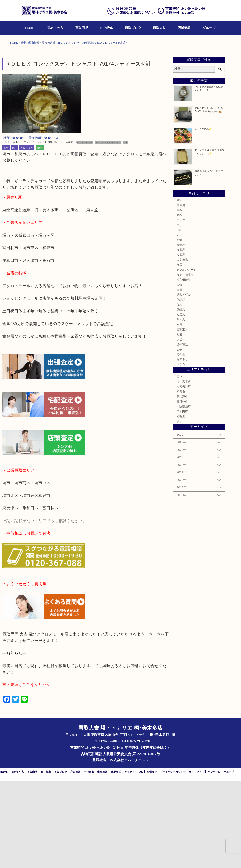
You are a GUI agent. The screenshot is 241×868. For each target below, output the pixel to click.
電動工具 (182, 416)
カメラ (181, 322)
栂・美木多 (184, 468)
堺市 (40, 235)
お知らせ (182, 446)
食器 (179, 352)
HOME (30, 28)
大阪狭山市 (184, 493)
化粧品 (181, 386)
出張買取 (89, 859)
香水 (179, 391)
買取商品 (82, 28)
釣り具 (181, 406)
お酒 (179, 327)
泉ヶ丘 (181, 508)
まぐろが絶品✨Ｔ (204, 216)
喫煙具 (181, 396)
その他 (181, 441)
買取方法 (159, 28)
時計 (14, 235)
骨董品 (181, 332)
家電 (179, 411)
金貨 (179, 376)
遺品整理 (116, 859)
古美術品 (182, 346)
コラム (181, 451)
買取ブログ (133, 28)
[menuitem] (30, 28)
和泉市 (181, 478)
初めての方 (55, 28)
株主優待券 (184, 366)
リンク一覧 (214, 859)
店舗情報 (184, 28)
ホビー (181, 426)
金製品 (181, 337)
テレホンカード (186, 357)
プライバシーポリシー (173, 859)
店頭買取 (75, 859)
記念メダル (184, 381)
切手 (179, 436)
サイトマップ (197, 859)
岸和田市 (182, 498)
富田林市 (182, 488)
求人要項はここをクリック (26, 771)
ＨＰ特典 (106, 28)
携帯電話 (182, 431)
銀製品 (181, 341)
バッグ (181, 307)
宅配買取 (102, 859)
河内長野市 (184, 473)
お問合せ (152, 859)
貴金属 (181, 292)
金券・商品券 (185, 362)
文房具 (181, 401)
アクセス (129, 859)
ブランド (182, 312)
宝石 (179, 297)
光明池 (181, 503)
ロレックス (27, 235)
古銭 (179, 371)
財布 (179, 302)
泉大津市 (182, 483)
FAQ (140, 859)
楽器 (179, 421)
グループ (209, 28)
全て (6, 235)
